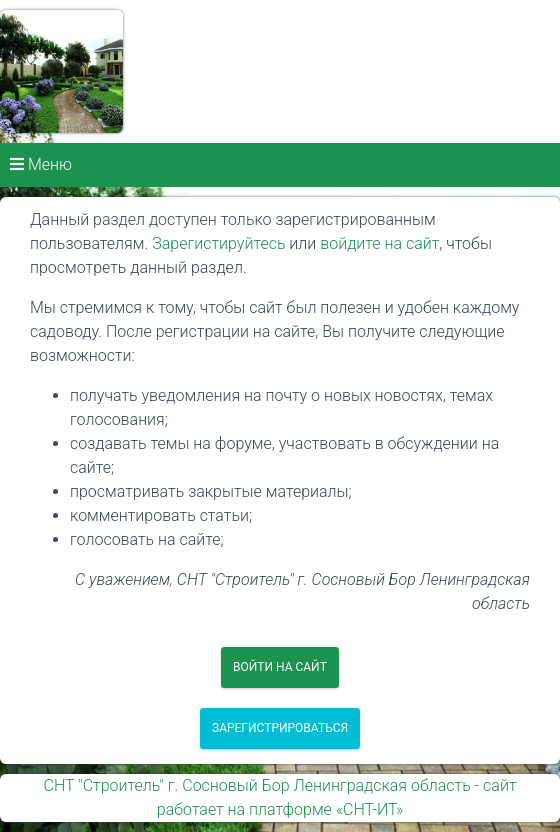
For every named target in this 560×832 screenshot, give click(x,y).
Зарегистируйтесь (218, 243)
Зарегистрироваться (280, 728)
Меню (41, 164)
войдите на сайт (379, 243)
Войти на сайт (280, 667)
